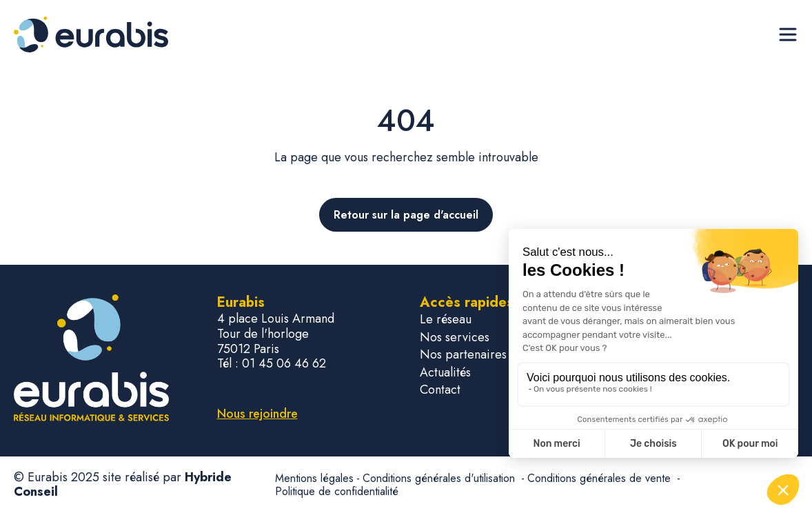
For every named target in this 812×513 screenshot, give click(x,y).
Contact (440, 390)
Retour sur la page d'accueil (406, 215)
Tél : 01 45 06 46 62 (272, 364)
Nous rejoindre (257, 414)
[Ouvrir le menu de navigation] (788, 34)
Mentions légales (314, 478)
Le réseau (446, 320)
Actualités (445, 373)
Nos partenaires (463, 355)
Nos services (455, 338)
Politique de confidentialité (337, 491)
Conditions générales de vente (601, 478)
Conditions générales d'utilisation (440, 478)
